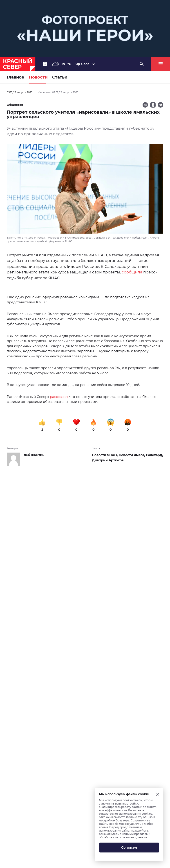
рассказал (59, 397)
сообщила (132, 272)
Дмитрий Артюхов (108, 460)
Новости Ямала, (132, 455)
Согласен (129, 848)
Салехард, (154, 455)
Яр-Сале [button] (83, 64)
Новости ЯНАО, (105, 455)
